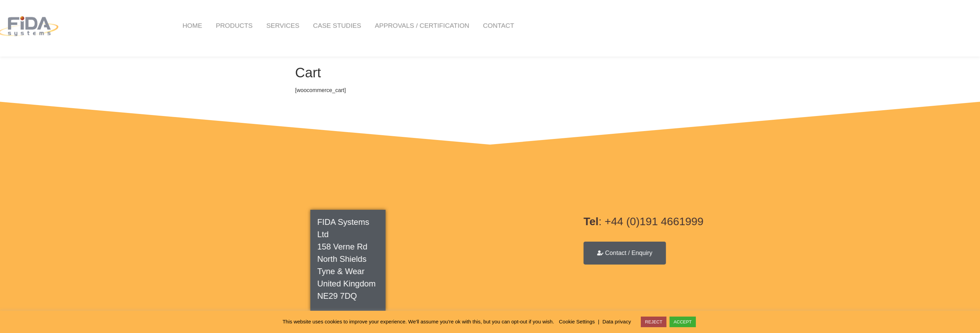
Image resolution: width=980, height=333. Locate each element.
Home (305, 16)
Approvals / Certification (535, 16)
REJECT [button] (654, 322)
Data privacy (617, 322)
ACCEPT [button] (683, 322)
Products (347, 16)
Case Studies (450, 16)
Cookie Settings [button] (577, 322)
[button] (974, 17)
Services (396, 16)
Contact (611, 16)
